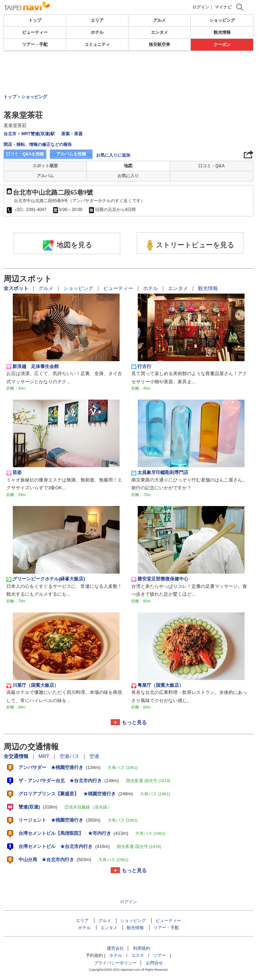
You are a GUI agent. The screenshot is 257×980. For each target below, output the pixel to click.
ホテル (97, 32)
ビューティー (35, 32)
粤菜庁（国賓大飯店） (158, 685)
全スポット (17, 288)
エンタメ (159, 32)
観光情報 (222, 32)
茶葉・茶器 (72, 134)
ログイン (201, 7)
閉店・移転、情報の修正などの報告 (38, 144)
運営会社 (115, 948)
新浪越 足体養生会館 (33, 367)
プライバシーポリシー (115, 963)
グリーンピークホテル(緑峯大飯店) (46, 579)
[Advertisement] (128, 73)
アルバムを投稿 (71, 154)
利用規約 (142, 948)
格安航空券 (159, 44)
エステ (138, 955)
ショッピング (222, 20)
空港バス (70, 756)
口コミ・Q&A (212, 166)
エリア (97, 20)
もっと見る (134, 722)
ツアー (159, 955)
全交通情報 (17, 756)
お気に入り (128, 176)
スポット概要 (45, 166)
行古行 (141, 367)
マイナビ (223, 7)
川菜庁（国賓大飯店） (33, 685)
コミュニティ (97, 44)
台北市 (10, 134)
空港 (94, 756)
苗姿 (14, 473)
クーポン (222, 44)
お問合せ (154, 963)
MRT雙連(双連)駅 (38, 134)
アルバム (45, 176)
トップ (35, 20)
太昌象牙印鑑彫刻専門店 (160, 473)
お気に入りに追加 (113, 155)
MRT (45, 756)
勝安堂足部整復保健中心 (160, 579)
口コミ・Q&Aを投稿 (25, 154)
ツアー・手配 (35, 44)
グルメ (159, 20)
